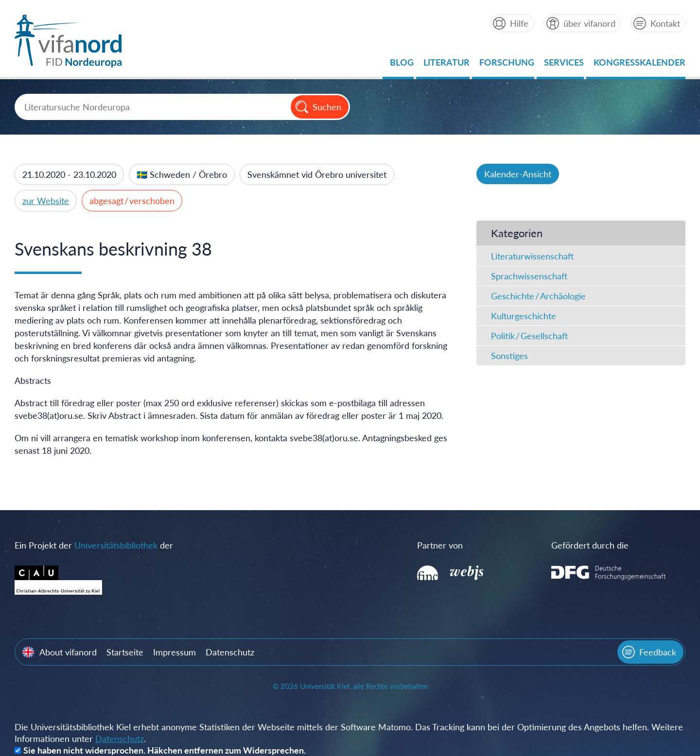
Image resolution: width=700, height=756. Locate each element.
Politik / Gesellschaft (529, 336)
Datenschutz (230, 652)
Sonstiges (509, 356)
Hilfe (519, 23)
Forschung (507, 65)
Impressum (175, 652)
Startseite (125, 652)
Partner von (440, 545)
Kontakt (665, 23)
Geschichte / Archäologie (538, 296)
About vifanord (68, 652)
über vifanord (589, 23)
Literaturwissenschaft (532, 256)
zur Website (46, 201)
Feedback (658, 652)
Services (564, 65)
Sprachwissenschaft (529, 276)
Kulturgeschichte (524, 316)
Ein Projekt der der (94, 545)
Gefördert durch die (590, 545)
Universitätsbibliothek (116, 545)
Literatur (446, 65)
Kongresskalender (639, 65)
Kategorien (517, 233)
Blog (402, 65)
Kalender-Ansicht (518, 174)
